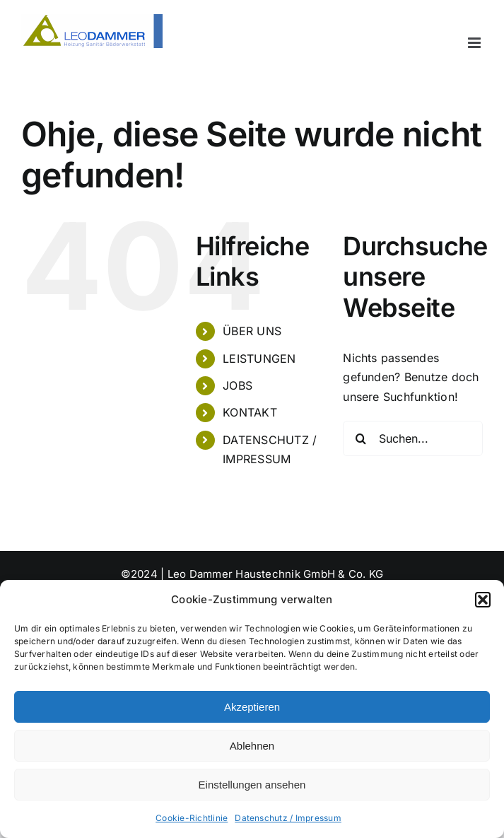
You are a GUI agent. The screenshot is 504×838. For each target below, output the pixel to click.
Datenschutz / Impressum (288, 818)
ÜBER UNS (252, 331)
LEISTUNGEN (259, 359)
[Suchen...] (413, 438)
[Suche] (361, 438)
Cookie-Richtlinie (192, 818)
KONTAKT (250, 412)
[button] (483, 600)
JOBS (238, 385)
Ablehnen (252, 746)
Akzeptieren (252, 707)
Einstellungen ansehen (252, 785)
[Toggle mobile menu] (475, 43)
